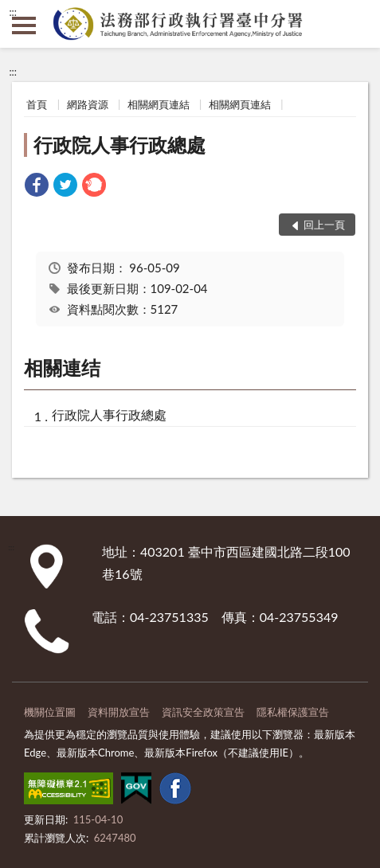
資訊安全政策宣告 (203, 712)
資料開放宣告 (119, 712)
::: (13, 12)
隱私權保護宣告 (293, 712)
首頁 (37, 104)
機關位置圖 (50, 712)
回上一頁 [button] (324, 225)
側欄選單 (24, 25)
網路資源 (88, 104)
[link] (37, 187)
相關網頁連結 (159, 104)
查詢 (356, 24)
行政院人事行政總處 (119, 145)
